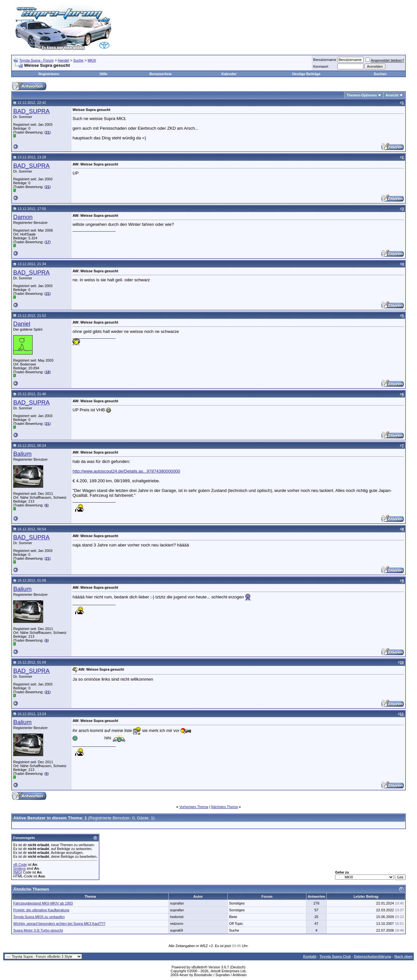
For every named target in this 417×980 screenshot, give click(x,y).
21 (47, 132)
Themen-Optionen (362, 95)
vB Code (20, 865)
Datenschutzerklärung (372, 956)
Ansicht (392, 95)
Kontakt (310, 956)
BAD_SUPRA (31, 111)
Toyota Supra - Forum (36, 60)
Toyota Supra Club (335, 956)
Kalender (229, 74)
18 (47, 372)
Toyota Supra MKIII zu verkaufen (39, 917)
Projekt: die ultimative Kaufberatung (41, 910)
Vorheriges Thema (194, 807)
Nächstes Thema (224, 807)
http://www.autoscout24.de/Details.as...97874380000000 (126, 471)
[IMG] (18, 872)
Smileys (20, 868)
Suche (78, 60)
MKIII (92, 60)
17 (47, 242)
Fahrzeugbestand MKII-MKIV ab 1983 (43, 903)
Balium (22, 454)
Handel (63, 60)
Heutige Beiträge (306, 74)
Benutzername (325, 60)
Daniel (22, 324)
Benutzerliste (160, 74)
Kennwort (321, 66)
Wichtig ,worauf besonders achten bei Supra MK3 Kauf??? (59, 924)
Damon (23, 217)
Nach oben (403, 956)
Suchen (380, 74)
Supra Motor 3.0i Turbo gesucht (38, 930)
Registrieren (49, 74)
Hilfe (104, 74)
